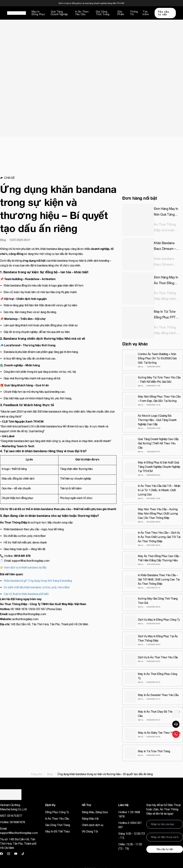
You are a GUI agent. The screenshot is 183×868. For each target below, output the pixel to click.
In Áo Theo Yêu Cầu (82, 13)
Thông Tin (134, 13)
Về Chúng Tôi (90, 831)
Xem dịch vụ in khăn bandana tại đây (25, 567)
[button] (58, 178)
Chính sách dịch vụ (93, 825)
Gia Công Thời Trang (103, 13)
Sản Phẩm (121, 13)
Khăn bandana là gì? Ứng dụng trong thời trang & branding (38, 581)
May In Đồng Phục (38, 13)
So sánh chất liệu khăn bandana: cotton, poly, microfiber (37, 587)
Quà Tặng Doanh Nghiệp (59, 13)
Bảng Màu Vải (90, 819)
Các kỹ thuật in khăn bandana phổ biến (26, 594)
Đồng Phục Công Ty (57, 812)
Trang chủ (36, 774)
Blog (50, 774)
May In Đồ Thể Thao (57, 831)
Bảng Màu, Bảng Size (95, 812)
